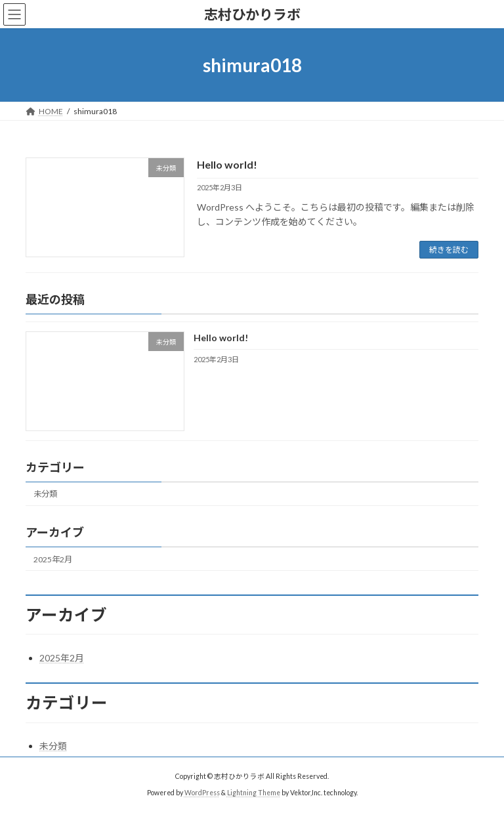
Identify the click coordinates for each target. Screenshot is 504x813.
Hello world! (227, 164)
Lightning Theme (254, 793)
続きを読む (449, 250)
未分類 (45, 494)
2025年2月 (53, 559)
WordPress (202, 793)
